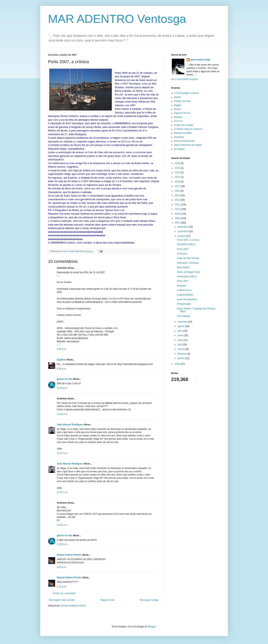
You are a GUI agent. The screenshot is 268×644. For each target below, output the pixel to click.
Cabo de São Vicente (188, 258)
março (181, 349)
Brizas (177, 109)
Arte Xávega (183, 316)
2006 (178, 364)
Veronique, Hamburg (188, 263)
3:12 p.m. (62, 587)
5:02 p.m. (62, 567)
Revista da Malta (183, 133)
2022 (178, 172)
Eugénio (61, 360)
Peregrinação (184, 304)
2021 (178, 177)
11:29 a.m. (62, 544)
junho (181, 335)
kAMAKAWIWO (185, 295)
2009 (178, 214)
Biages (178, 105)
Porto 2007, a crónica (188, 240)
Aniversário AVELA (187, 277)
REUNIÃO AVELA (186, 244)
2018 (178, 182)
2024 (178, 168)
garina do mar (65, 379)
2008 (178, 218)
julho (180, 331)
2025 (178, 163)
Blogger (152, 627)
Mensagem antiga (149, 600)
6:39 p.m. (62, 349)
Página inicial (107, 600)
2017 (178, 186)
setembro (183, 322)
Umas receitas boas (185, 141)
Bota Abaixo (183, 267)
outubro (182, 236)
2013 (178, 195)
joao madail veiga (200, 60)
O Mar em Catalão (184, 125)
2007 (178, 223)
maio (180, 340)
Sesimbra (179, 137)
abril (180, 345)
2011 (178, 205)
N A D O (178, 121)
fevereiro (182, 354)
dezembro (183, 227)
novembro (183, 231)
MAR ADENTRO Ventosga (117, 19)
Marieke (178, 117)
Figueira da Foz (182, 113)
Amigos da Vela (182, 101)
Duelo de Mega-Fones (189, 272)
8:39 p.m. (62, 369)
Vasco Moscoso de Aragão (188, 145)
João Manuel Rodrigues (70, 425)
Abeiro (178, 97)
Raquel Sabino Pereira (69, 555)
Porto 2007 (183, 249)
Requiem (182, 286)
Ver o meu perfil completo (185, 79)
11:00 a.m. (62, 525)
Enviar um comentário (64, 593)
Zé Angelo (179, 149)
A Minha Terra (184, 290)
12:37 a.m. (62, 453)
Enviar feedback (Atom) (73, 606)
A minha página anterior (187, 93)
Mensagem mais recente (62, 600)
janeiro (181, 358)
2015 (178, 191)
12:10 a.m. (62, 414)
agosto (181, 326)
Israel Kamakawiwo (187, 299)
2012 (178, 200)
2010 (178, 209)
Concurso (182, 254)
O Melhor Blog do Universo (188, 129)
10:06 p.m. (62, 388)
